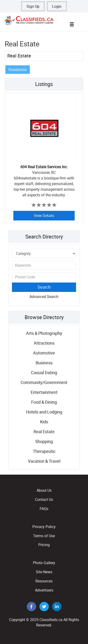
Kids (44, 422)
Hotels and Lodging (44, 412)
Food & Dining (44, 402)
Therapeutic (44, 451)
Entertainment (44, 392)
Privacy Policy (44, 527)
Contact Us (44, 499)
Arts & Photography (44, 333)
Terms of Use (44, 536)
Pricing (44, 545)
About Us (44, 490)
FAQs (44, 509)
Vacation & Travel (44, 461)
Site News (44, 572)
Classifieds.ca (51, 620)
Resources (44, 581)
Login (57, 6)
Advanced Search (44, 297)
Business (44, 363)
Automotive (44, 353)
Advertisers (44, 590)
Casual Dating (44, 372)
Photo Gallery (44, 563)
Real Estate (19, 56)
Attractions (44, 343)
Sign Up (33, 6)
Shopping (44, 441)
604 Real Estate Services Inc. (44, 167)
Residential (18, 70)
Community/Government (44, 382)
